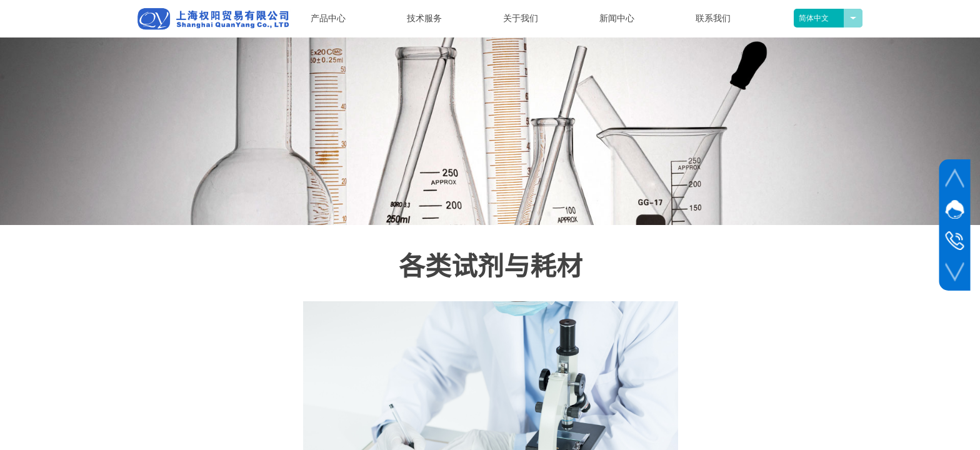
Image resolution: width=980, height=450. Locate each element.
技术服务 (424, 18)
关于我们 (521, 18)
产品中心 (328, 18)
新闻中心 (617, 18)
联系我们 (713, 18)
